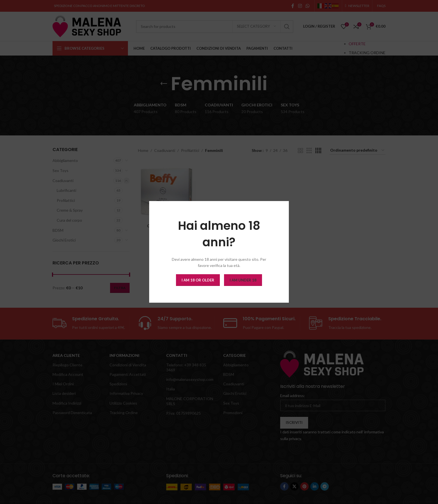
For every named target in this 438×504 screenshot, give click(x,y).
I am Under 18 (243, 280)
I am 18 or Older (198, 280)
